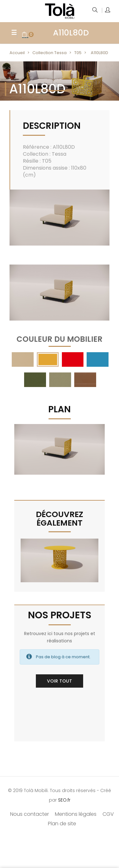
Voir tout (60, 681)
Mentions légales (76, 814)
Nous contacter (30, 814)
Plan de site (62, 824)
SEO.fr (64, 800)
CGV (108, 814)
